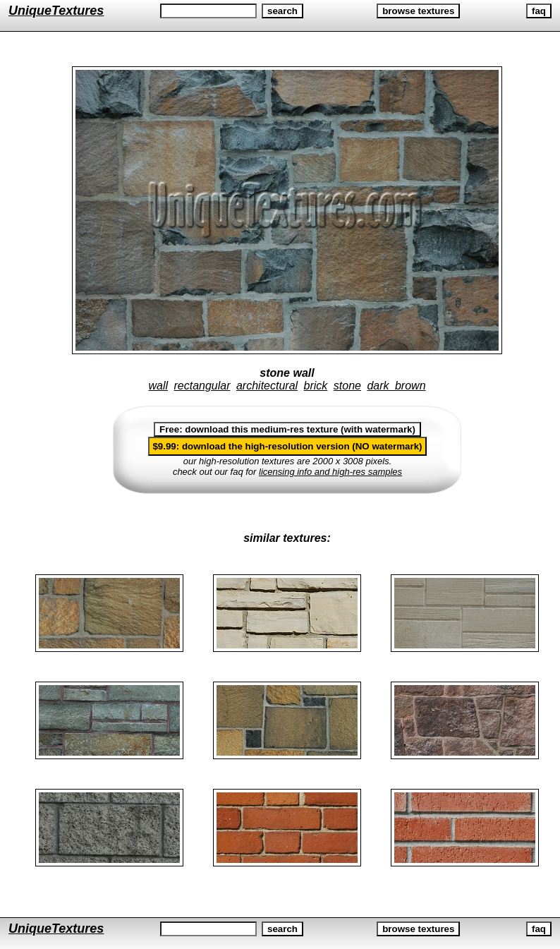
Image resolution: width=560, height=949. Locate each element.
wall (158, 386)
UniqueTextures (56, 11)
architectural (267, 386)
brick (316, 386)
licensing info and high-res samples (330, 472)
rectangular (202, 386)
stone (347, 386)
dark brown (396, 386)
